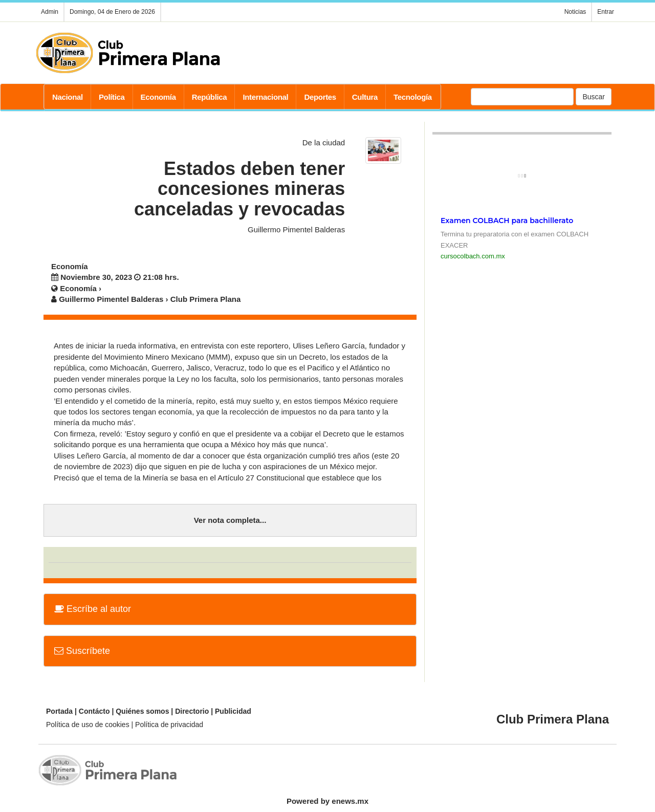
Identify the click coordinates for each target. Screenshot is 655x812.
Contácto (94, 711)
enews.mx (350, 801)
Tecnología (413, 97)
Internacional (265, 97)
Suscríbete (82, 651)
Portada (59, 711)
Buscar (594, 97)
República (210, 97)
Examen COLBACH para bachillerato (507, 221)
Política (112, 97)
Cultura (365, 97)
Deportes (320, 97)
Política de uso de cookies (88, 725)
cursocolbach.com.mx (473, 256)
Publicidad (233, 711)
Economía (158, 97)
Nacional (68, 97)
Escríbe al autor (93, 609)
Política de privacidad (169, 725)
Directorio (192, 711)
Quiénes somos (142, 711)
